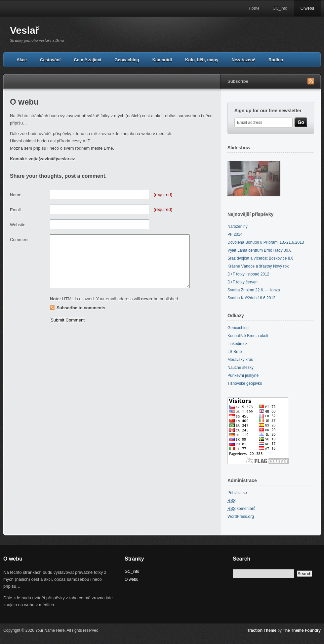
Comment (19, 240)
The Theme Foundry (302, 630)
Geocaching (127, 60)
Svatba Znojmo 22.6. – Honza (254, 290)
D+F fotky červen (243, 282)
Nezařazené (243, 60)
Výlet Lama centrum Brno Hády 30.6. (260, 250)
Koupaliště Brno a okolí (248, 336)
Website (18, 225)
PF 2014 (235, 234)
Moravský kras (240, 360)
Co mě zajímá (87, 60)
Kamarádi (162, 60)
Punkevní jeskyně (243, 375)
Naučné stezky (241, 368)
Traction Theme (262, 630)
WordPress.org (241, 517)
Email (15, 210)
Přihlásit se (237, 493)
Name (16, 195)
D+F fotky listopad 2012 (248, 274)
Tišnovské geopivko (245, 383)
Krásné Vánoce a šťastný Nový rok (258, 266)
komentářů (242, 509)
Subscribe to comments (81, 308)
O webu (307, 8)
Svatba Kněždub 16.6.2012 (251, 298)
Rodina (276, 60)
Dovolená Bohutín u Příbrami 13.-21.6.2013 (266, 242)
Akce (22, 60)
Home (254, 8)
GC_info (280, 8)
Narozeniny (238, 226)
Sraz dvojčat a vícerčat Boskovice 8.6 (260, 258)
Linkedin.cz (237, 344)
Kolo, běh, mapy (202, 60)
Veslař (24, 30)
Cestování (50, 60)
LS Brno (235, 352)
